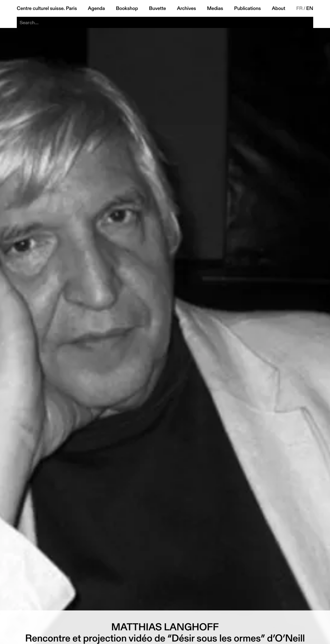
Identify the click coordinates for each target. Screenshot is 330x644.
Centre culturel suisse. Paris (47, 8)
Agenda (97, 8)
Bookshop (127, 8)
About (279, 8)
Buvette (158, 8)
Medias (215, 8)
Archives (186, 8)
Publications (248, 8)
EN (310, 8)
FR (299, 8)
